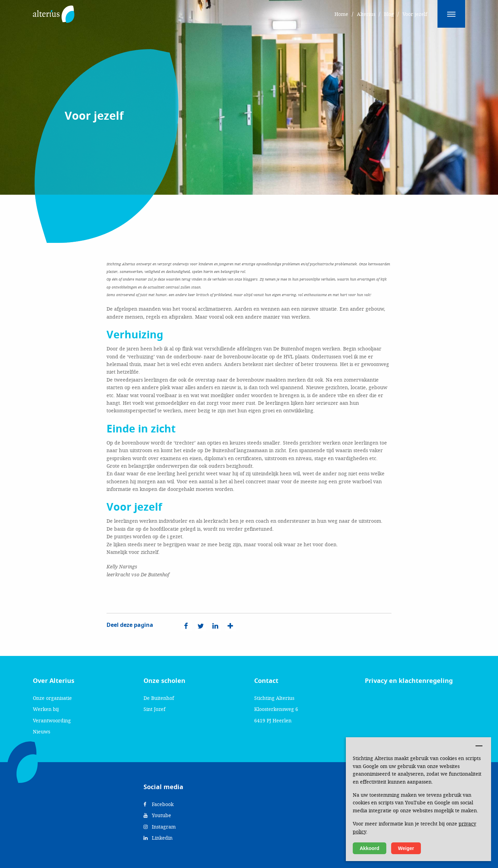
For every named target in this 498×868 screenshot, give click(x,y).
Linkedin (158, 838)
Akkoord (370, 848)
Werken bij (46, 709)
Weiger (406, 848)
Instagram (160, 827)
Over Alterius (54, 681)
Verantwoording (52, 720)
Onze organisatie (52, 698)
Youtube (157, 815)
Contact (266, 681)
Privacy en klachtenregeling (409, 681)
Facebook (159, 804)
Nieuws (41, 732)
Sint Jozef (154, 709)
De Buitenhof (159, 698)
